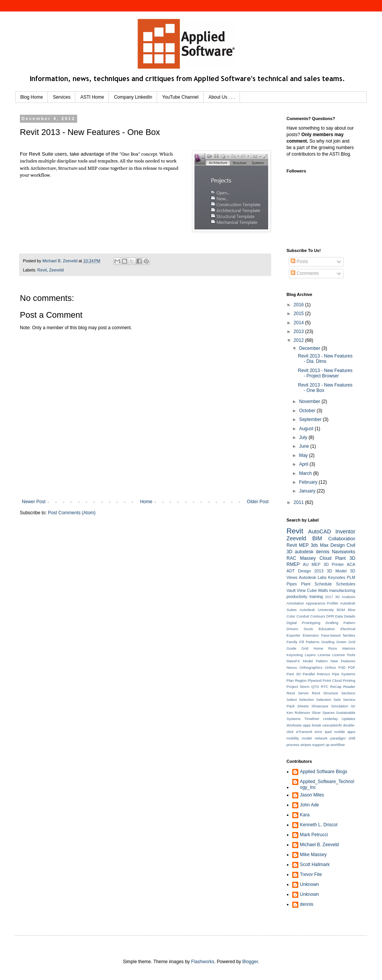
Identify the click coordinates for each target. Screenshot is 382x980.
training (316, 596)
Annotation (295, 603)
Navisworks (344, 552)
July (304, 437)
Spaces (329, 713)
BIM (317, 538)
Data (339, 616)
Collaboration (342, 539)
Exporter (293, 635)
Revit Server (298, 693)
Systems (294, 719)
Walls (323, 590)
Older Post (258, 502)
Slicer (316, 713)
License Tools (344, 655)
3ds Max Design (328, 545)
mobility (293, 738)
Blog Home (32, 97)
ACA (351, 564)
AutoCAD (320, 531)
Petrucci (323, 674)
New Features (343, 661)
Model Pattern (315, 661)
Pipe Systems (344, 674)
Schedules (346, 584)
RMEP (293, 564)
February (309, 482)
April (304, 464)
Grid (352, 642)
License (324, 655)
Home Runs (325, 648)
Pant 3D (294, 674)
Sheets (303, 706)
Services (62, 97)
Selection (306, 700)
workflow (337, 745)
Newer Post (34, 502)
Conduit (303, 616)
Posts (299, 262)
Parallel (309, 674)
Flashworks (203, 962)
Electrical (348, 629)
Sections (348, 693)
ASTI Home (92, 97)
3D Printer (334, 564)
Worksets (294, 725)
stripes (306, 745)
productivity (297, 596)
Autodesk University (317, 610)
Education (327, 629)
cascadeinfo (332, 725)
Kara (305, 815)
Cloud (325, 558)
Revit (42, 270)
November (310, 401)
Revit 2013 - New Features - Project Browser (325, 373)
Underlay (330, 719)
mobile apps (345, 732)
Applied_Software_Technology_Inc (327, 784)
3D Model (337, 571)
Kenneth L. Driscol (319, 825)
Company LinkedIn (133, 97)
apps (307, 725)
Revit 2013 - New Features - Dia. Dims (325, 359)
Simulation (339, 706)
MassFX (293, 661)
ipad (328, 732)
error (319, 732)
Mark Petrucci (314, 835)
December (310, 348)
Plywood (314, 680)
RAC (291, 558)
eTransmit (304, 732)
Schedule (323, 584)
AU (306, 564)
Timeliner (312, 719)
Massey (308, 558)
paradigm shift (343, 738)
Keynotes (337, 577)
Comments (305, 273)
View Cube (307, 590)
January (308, 491)
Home (146, 502)
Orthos (330, 667)
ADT (291, 571)
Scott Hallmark (315, 865)
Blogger (250, 962)
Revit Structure (325, 693)
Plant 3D (345, 558)
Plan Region (297, 680)
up (328, 745)
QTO (315, 687)
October (308, 411)
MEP (316, 564)
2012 (299, 340)
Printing (349, 680)
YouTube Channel (180, 97)
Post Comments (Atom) (72, 513)
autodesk (304, 552)
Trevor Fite (311, 874)
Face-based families (338, 635)
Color (291, 616)
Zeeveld (56, 270)
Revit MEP (298, 545)
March (306, 473)
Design (304, 571)
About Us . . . (222, 97)
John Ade (309, 805)
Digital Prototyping (303, 623)
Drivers (292, 629)
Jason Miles (312, 795)
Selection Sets (329, 700)
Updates (348, 719)
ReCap (336, 687)
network (321, 738)
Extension (311, 635)
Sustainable (346, 713)
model (307, 738)
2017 (329, 597)
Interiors (349, 648)
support (318, 745)
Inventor (345, 531)
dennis (323, 552)
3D (337, 597)
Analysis (348, 597)
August (307, 429)
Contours (318, 616)
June (305, 446)
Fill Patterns (309, 642)
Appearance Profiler (322, 603)
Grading (328, 642)
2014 (299, 323)
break (317, 725)
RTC (325, 687)
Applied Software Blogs (324, 772)
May (304, 455)
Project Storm (298, 687)
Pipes (292, 584)
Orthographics (311, 667)
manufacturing (342, 590)
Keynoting (295, 655)
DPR (330, 616)
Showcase (320, 706)
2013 (299, 332)
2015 (299, 314)
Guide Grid (297, 648)
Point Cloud (332, 680)
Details (350, 616)
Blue (352, 610)
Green (341, 642)
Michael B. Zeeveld (319, 845)
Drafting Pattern (340, 623)
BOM (341, 610)
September (311, 419)
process (293, 745)
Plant (306, 584)
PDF (352, 667)
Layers (310, 655)
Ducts (308, 629)
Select (292, 700)
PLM (351, 577)
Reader (349, 687)
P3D (342, 667)
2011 (299, 502)
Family (292, 642)
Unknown (309, 884)
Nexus (292, 667)
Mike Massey (313, 855)
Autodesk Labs (313, 577)
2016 (299, 305)
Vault (291, 590)
